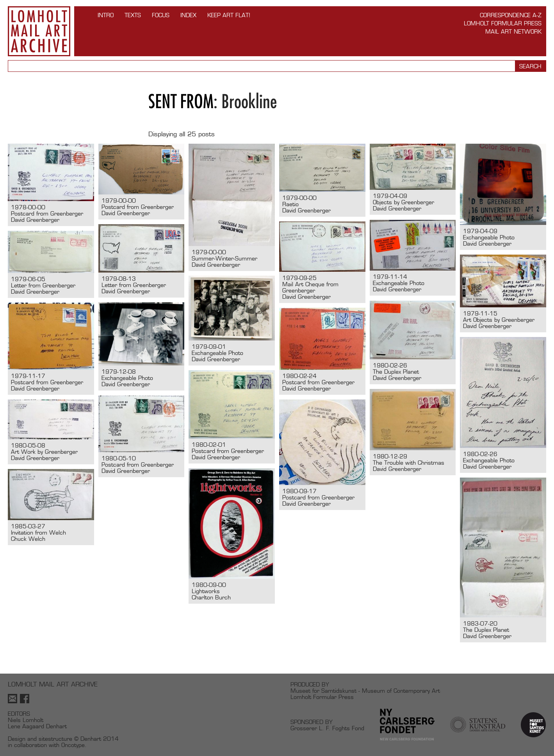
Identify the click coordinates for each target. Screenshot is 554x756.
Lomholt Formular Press (503, 23)
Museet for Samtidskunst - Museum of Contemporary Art (365, 691)
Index (188, 15)
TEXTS (133, 15)
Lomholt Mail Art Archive (39, 31)
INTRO (106, 15)
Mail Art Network (513, 31)
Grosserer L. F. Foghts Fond (327, 728)
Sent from (181, 101)
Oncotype (73, 745)
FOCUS (161, 15)
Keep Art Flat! (229, 15)
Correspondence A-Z (511, 15)
